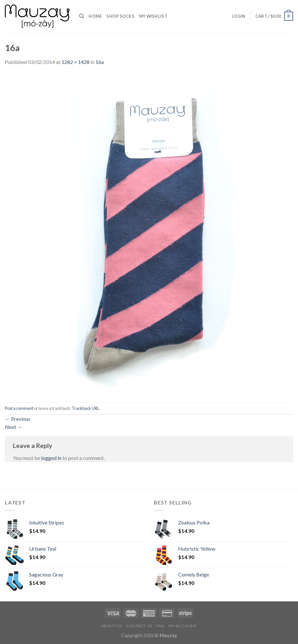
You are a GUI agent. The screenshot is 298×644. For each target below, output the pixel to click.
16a (100, 62)
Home (95, 16)
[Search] (82, 16)
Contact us (139, 626)
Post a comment (19, 408)
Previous (18, 419)
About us (112, 626)
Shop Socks (120, 16)
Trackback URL (85, 408)
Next (14, 427)
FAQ (160, 626)
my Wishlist (153, 16)
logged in (51, 458)
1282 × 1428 (75, 62)
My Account (182, 626)
